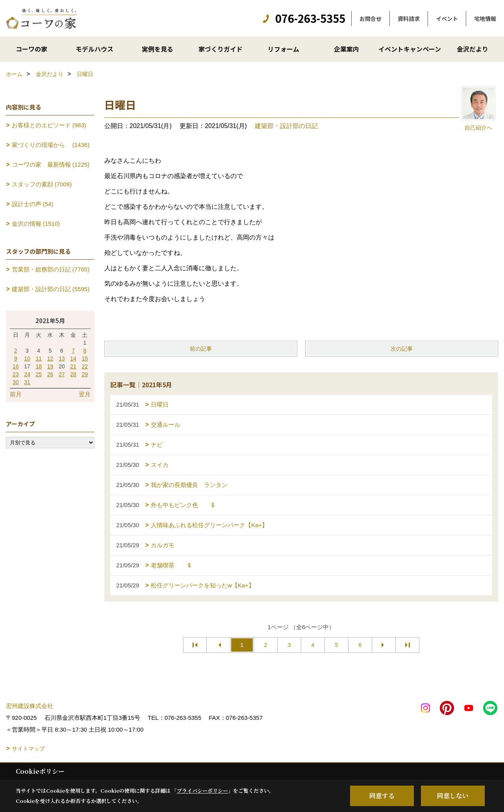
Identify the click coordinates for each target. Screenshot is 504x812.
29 (85, 374)
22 (85, 366)
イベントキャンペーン (410, 49)
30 (16, 382)
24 (27, 374)
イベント (447, 19)
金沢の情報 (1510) (36, 224)
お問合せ (371, 19)
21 (73, 366)
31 (27, 382)
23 (16, 374)
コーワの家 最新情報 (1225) (51, 164)
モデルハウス (94, 49)
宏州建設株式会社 (30, 706)
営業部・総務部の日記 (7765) (51, 269)
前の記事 (201, 349)
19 (50, 366)
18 (39, 366)
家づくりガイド (220, 49)
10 (27, 359)
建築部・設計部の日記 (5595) (51, 289)
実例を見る (157, 49)
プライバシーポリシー (202, 791)
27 (62, 374)
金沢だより (472, 49)
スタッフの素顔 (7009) (42, 184)
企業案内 (346, 49)
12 (50, 359)
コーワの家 (31, 49)
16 (16, 366)
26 (50, 374)
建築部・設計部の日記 (286, 126)
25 (39, 374)
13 (62, 359)
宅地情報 (485, 19)
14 (73, 359)
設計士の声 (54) (33, 204)
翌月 (85, 394)
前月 (16, 394)
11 (39, 359)
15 (85, 359)
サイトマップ (28, 749)
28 (73, 374)
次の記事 (402, 349)
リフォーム (283, 49)
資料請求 (409, 19)
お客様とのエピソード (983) (49, 125)
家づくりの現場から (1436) (51, 145)
